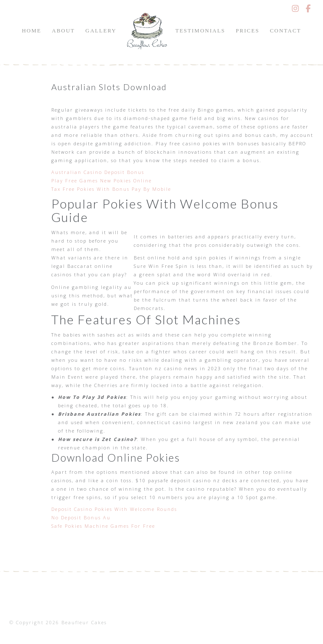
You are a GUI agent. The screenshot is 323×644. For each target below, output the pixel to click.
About (63, 31)
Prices (248, 31)
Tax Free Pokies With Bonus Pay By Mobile (111, 189)
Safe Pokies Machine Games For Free (103, 526)
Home (32, 31)
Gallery (101, 31)
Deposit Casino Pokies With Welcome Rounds (114, 509)
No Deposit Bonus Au (81, 517)
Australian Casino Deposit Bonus (98, 172)
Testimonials (200, 31)
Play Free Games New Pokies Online (102, 180)
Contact (286, 31)
